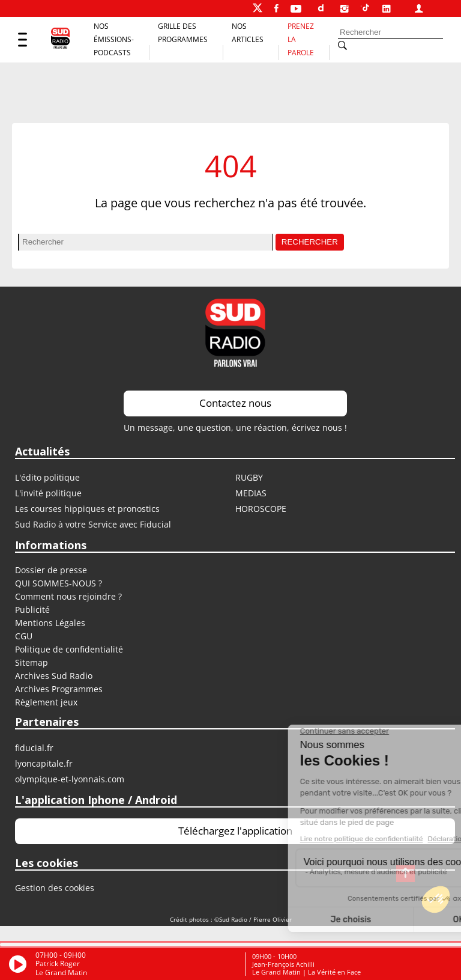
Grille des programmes (183, 33)
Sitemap (32, 662)
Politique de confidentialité (69, 649)
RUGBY (249, 477)
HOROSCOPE (261, 509)
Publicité (32, 610)
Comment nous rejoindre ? (70, 596)
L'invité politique (48, 493)
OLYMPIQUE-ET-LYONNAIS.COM (70, 779)
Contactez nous (235, 403)
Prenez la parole (301, 39)
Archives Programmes (59, 689)
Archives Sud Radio (54, 676)
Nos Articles (248, 33)
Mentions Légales (50, 623)
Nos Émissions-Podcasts (114, 39)
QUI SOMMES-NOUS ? (59, 583)
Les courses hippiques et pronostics (87, 509)
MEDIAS (251, 493)
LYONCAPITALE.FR (44, 763)
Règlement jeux (46, 702)
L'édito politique (47, 477)
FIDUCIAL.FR (34, 748)
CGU (24, 636)
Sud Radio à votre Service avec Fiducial (93, 524)
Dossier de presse (51, 570)
